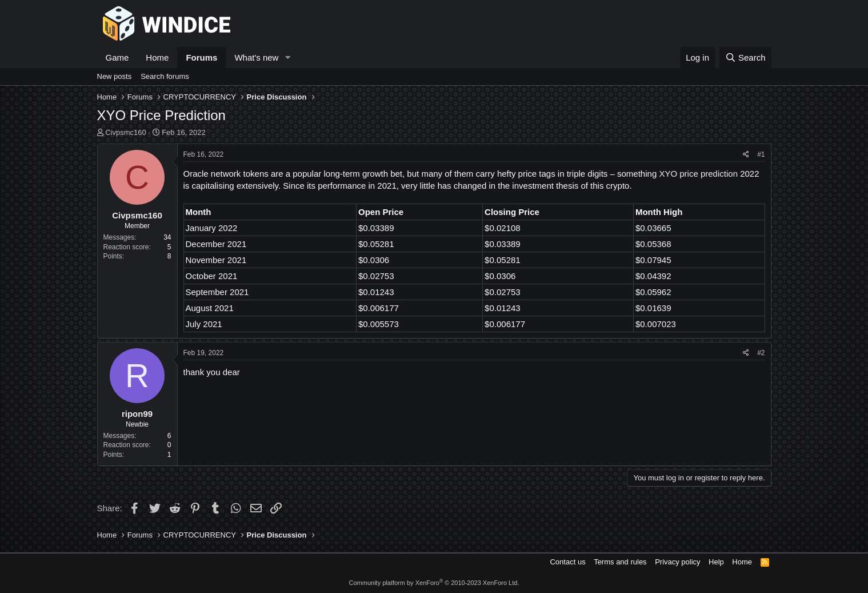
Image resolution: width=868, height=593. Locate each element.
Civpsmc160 (126, 132)
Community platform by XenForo (434, 583)
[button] (287, 57)
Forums (201, 57)
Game (117, 57)
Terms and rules (620, 562)
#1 (761, 154)
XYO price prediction (698, 174)
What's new (256, 57)
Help (716, 562)
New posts (115, 76)
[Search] (745, 57)
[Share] (746, 155)
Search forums (165, 76)
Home (157, 57)
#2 (761, 353)
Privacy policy (677, 562)
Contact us (567, 562)
